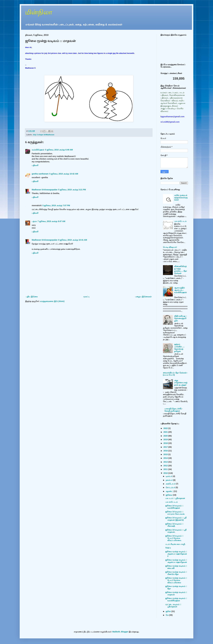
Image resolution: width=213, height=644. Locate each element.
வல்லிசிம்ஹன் (38, 150)
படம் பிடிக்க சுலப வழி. (175, 544)
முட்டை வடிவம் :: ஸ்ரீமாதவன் (173, 606)
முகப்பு (86, 297)
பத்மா (34, 221)
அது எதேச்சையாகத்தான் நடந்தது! (181, 383)
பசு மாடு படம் (180, 221)
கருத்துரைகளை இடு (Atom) (52, 301)
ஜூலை (169, 495)
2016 (166, 451)
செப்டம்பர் (171, 487)
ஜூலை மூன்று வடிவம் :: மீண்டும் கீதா (176, 573)
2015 (166, 454)
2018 (166, 443)
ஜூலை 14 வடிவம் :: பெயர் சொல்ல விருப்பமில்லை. (174, 538)
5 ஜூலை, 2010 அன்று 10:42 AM (64, 174)
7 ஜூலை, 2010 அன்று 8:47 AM (51, 221)
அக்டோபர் (171, 484)
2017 (166, 447)
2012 (166, 466)
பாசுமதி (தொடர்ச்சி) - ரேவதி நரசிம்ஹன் (173, 410)
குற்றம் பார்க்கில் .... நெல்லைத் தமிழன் (179, 348)
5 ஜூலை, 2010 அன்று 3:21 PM (72, 190)
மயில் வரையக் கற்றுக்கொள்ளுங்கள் (181, 198)
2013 (166, 462)
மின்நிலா (39, 12)
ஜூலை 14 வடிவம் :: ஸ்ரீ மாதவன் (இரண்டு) (176, 519)
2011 (166, 469)
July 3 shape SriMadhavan (44, 135)
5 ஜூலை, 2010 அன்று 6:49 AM (59, 150)
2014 (166, 458)
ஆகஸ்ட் (170, 491)
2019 (166, 439)
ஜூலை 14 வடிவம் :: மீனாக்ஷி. (174, 525)
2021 (166, 432)
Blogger (125, 632)
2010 (166, 473)
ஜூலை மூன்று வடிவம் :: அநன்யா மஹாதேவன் (176, 561)
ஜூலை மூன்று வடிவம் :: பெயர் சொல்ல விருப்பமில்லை (176, 580)
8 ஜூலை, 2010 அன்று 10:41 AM (73, 240)
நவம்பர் (169, 480)
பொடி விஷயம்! (170, 247)
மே (167, 615)
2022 (166, 428)
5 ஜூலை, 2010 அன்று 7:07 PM (56, 205)
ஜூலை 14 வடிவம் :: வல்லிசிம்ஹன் (174, 507)
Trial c (168, 548)
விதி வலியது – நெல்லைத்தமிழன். (181, 318)
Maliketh (116, 632)
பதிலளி (35, 165)
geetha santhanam (40, 174)
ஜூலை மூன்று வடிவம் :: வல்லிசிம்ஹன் (176, 599)
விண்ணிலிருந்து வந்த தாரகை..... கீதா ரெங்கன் (181, 270)
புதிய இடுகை (32, 297)
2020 (166, 436)
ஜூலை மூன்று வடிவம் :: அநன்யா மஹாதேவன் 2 (176, 554)
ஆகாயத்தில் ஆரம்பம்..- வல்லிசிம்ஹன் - (180, 291)
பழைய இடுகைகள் (143, 297)
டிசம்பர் (169, 476)
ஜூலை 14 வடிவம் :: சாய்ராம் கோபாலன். (175, 513)
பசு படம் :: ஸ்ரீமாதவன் (175, 498)
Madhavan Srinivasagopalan (45, 190)
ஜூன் (168, 611)
